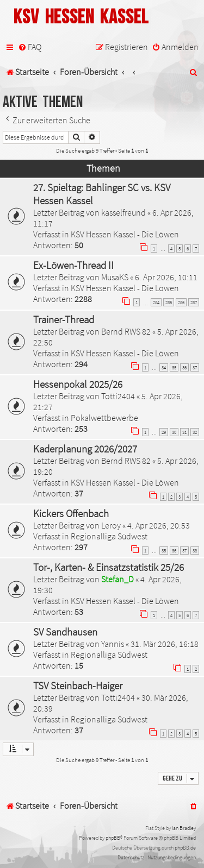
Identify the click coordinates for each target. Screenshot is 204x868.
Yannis (113, 644)
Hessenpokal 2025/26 (78, 384)
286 (181, 302)
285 (169, 302)
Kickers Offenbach (71, 513)
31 (184, 432)
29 (164, 432)
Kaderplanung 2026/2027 (85, 449)
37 (195, 367)
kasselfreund (123, 212)
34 (164, 367)
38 (195, 551)
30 (174, 432)
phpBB (113, 838)
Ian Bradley (184, 828)
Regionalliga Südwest (109, 536)
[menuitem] (30, 47)
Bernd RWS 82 (126, 331)
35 (174, 367)
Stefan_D (118, 579)
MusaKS (115, 277)
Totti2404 (118, 396)
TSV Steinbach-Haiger (78, 685)
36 (184, 367)
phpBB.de (185, 848)
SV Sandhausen (65, 632)
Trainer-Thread (64, 319)
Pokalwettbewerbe (104, 418)
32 (195, 432)
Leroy (111, 525)
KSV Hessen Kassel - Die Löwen (125, 234)
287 (194, 302)
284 (156, 302)
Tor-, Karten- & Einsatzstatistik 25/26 (109, 567)
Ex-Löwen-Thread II (73, 265)
